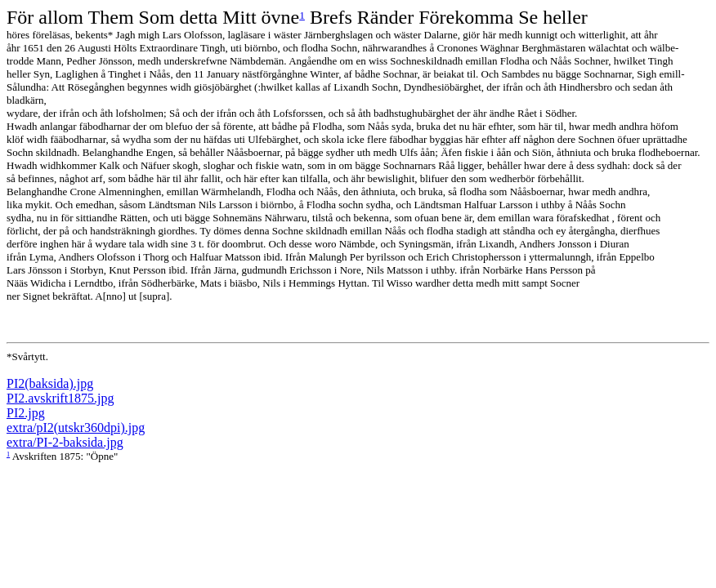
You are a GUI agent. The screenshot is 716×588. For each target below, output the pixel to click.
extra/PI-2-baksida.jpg (65, 442)
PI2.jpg (26, 413)
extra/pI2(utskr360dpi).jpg (76, 428)
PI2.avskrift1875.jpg (60, 398)
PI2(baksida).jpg (50, 383)
